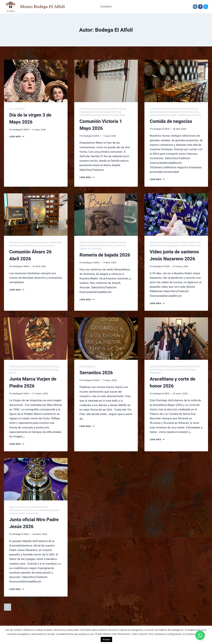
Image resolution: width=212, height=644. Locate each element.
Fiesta (109, 115)
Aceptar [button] (106, 639)
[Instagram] (195, 7)
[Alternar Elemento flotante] (200, 635)
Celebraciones (116, 109)
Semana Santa (180, 246)
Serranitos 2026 (96, 373)
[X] (206, 7)
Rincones (120, 115)
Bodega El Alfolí (21, 129)
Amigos (84, 109)
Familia (100, 115)
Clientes (155, 109)
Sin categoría (17, 109)
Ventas (197, 115)
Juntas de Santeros (91, 249)
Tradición (195, 246)
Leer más (17, 136)
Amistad (94, 109)
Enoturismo (102, 112)
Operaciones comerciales (177, 115)
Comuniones (86, 112)
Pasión (166, 246)
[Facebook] (200, 7)
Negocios (155, 115)
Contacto (106, 6)
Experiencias (87, 115)
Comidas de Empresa (173, 109)
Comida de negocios (171, 121)
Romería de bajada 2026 (105, 255)
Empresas (191, 109)
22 (39, 607)
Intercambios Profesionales (181, 112)
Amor (103, 109)
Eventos (115, 112)
